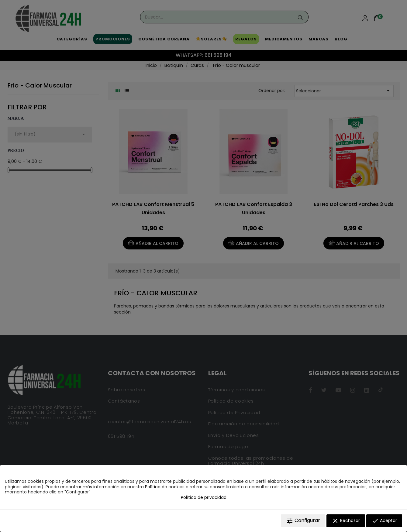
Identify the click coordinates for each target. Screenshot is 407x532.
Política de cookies (165, 487)
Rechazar (346, 521)
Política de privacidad (204, 497)
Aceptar (384, 521)
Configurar (303, 521)
